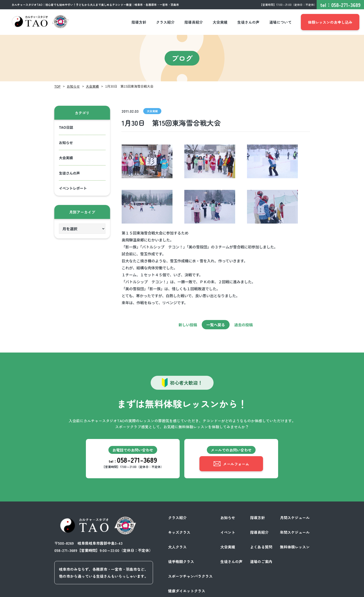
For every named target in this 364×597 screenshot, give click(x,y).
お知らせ (73, 86)
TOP (57, 86)
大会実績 (92, 86)
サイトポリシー (297, 592)
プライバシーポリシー (262, 592)
